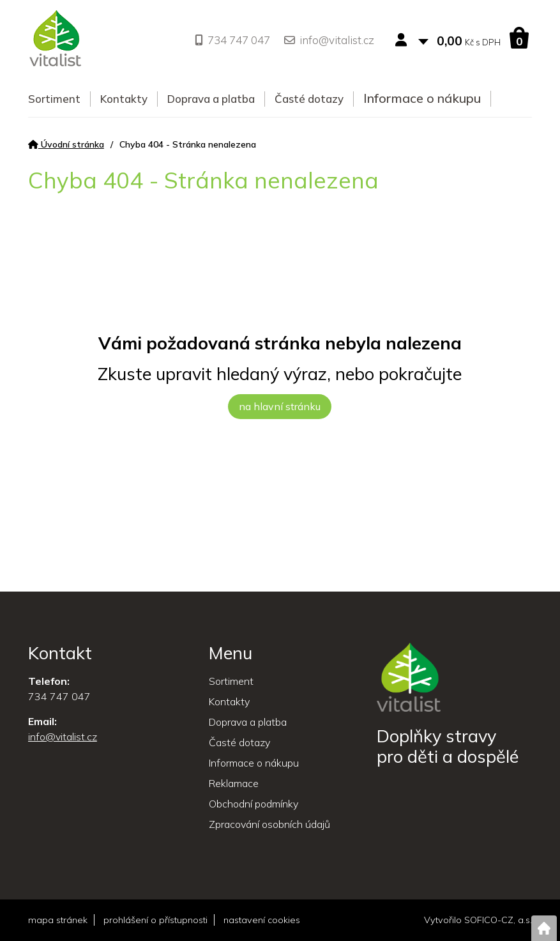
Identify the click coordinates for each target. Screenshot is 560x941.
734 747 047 (232, 40)
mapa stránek (58, 920)
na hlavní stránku (280, 406)
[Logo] (55, 40)
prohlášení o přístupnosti (155, 920)
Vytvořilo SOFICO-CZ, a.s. (478, 920)
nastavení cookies (262, 920)
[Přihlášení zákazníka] (404, 41)
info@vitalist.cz (329, 40)
